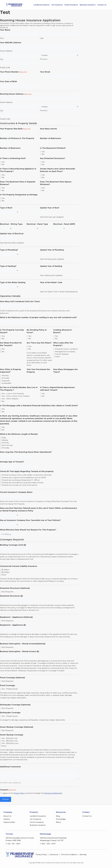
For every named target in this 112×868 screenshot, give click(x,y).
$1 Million (6, 570)
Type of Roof (6, 208)
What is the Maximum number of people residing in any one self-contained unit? (38, 317)
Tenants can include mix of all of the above (20, 485)
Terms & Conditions (69, 854)
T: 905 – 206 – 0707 (48, 844)
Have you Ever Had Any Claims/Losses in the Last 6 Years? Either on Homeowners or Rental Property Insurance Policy (38, 509)
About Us (7, 816)
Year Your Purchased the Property (38, 371)
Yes (43, 152)
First (2, 38)
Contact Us (102, 5)
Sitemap (83, 854)
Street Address (6, 51)
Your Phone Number (13, 72)
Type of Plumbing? (9, 250)
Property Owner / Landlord (66, 349)
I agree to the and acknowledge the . (32, 793)
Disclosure (54, 854)
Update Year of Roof (50, 208)
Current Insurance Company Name (16, 492)
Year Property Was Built (15, 129)
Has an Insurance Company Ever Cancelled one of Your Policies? (30, 520)
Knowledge (61, 819)
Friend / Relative (62, 354)
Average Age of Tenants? (12, 462)
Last (42, 38)
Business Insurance (88, 5)
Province (44, 59)
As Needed (7, 383)
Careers (7, 819)
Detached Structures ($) (11, 596)
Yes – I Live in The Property (13, 394)
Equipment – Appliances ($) (13, 625)
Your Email (45, 72)
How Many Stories (49, 129)
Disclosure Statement (53, 793)
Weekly (5, 440)
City (1, 59)
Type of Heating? (8, 266)
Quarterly (6, 381)
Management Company (65, 352)
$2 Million (6, 572)
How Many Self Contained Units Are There (20, 301)
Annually (5, 378)
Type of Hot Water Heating (13, 282)
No (43, 154)
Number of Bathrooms (51, 138)
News (58, 822)
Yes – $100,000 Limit (10, 743)
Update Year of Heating (51, 266)
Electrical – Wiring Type (11, 224)
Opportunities (9, 822)
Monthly (5, 376)
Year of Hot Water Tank (51, 282)
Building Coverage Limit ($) (13, 545)
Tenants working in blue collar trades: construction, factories (27, 475)
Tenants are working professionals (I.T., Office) (21, 480)
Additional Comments (10, 767)
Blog (58, 816)
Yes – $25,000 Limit (10, 738)
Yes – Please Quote (10, 689)
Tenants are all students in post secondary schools (23, 483)
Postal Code (5, 68)
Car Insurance (57, 5)
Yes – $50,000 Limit (10, 741)
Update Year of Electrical (12, 234)
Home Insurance (71, 5)
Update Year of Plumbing (52, 250)
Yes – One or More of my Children (16, 396)
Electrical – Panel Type (37, 224)
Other (58, 357)
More (4, 575)
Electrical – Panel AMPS (64, 224)
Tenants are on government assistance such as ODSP (24, 478)
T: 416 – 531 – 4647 (13, 844)
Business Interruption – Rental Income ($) (20, 651)
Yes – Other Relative (10, 399)
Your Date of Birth (8, 82)
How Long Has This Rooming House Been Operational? (26, 452)
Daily (4, 438)
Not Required (7, 592)
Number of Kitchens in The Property (17, 138)
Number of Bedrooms (10, 148)
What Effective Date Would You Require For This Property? (28, 530)
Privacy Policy (19, 793)
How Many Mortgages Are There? (65, 371)
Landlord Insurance (42, 5)
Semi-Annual (7, 445)
